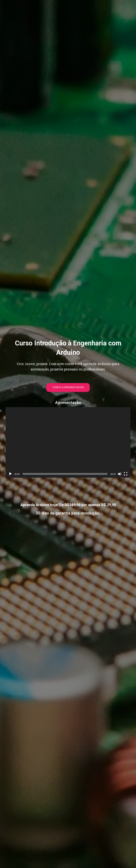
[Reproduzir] (10, 474)
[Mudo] (120, 474)
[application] (68, 442)
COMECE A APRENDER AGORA (68, 387)
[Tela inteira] (126, 474)
